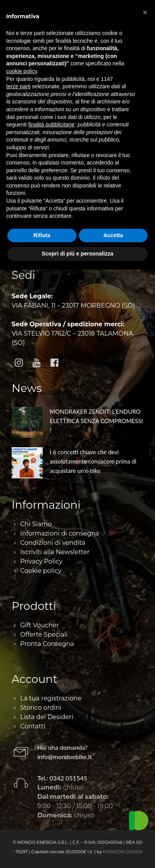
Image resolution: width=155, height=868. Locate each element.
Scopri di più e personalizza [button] (77, 254)
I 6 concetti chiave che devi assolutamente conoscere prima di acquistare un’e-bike (93, 461)
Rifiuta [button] (42, 235)
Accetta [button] (113, 235)
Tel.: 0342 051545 (62, 778)
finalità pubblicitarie (51, 124)
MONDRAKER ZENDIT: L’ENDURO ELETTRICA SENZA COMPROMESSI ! (96, 421)
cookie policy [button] (22, 71)
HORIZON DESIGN (123, 852)
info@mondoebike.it (64, 757)
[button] (145, 12)
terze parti (18, 86)
